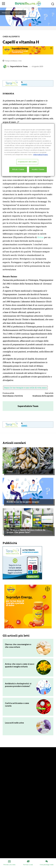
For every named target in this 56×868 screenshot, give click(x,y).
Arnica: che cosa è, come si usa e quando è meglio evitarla (20, 665)
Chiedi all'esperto (16, 13)
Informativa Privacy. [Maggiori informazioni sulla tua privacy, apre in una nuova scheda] (41, 155)
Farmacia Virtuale (15, 525)
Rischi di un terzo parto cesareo (23, 502)
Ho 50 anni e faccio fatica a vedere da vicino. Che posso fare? (26, 531)
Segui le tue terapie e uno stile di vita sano (25, 388)
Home (4, 13)
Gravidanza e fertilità (13, 396)
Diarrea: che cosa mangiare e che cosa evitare (18, 646)
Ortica (40, 237)
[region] (28, 150)
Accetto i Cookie (38, 169)
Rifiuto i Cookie (18, 169)
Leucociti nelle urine (14, 723)
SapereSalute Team (19, 66)
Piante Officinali (14, 466)
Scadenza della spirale (43, 396)
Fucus (10, 471)
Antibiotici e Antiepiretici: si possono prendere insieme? (18, 685)
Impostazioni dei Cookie (27, 162)
